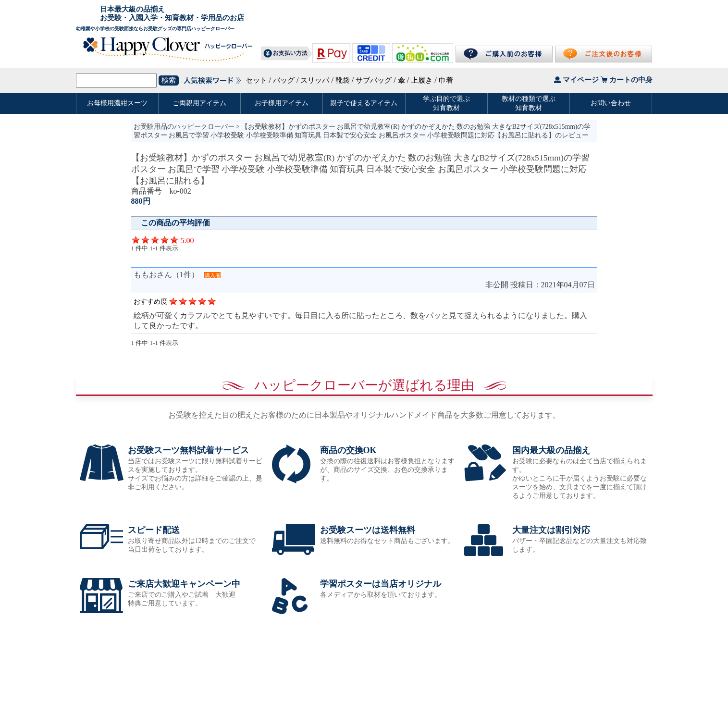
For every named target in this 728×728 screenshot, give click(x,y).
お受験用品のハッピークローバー (184, 127)
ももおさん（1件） (166, 275)
